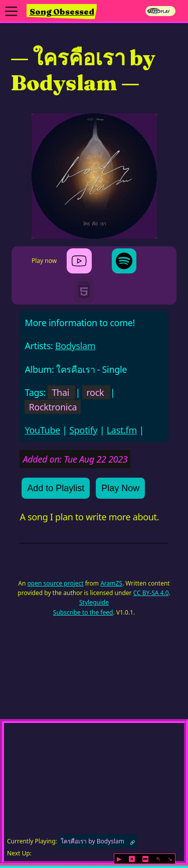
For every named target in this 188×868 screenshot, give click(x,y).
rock (95, 392)
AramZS (111, 583)
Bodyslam (75, 346)
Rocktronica (53, 407)
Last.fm (122, 430)
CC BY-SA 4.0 (151, 593)
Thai (60, 392)
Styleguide (94, 602)
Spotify (83, 430)
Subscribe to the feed (83, 612)
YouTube (42, 430)
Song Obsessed (62, 12)
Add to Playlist (56, 488)
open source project (56, 583)
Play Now (120, 488)
